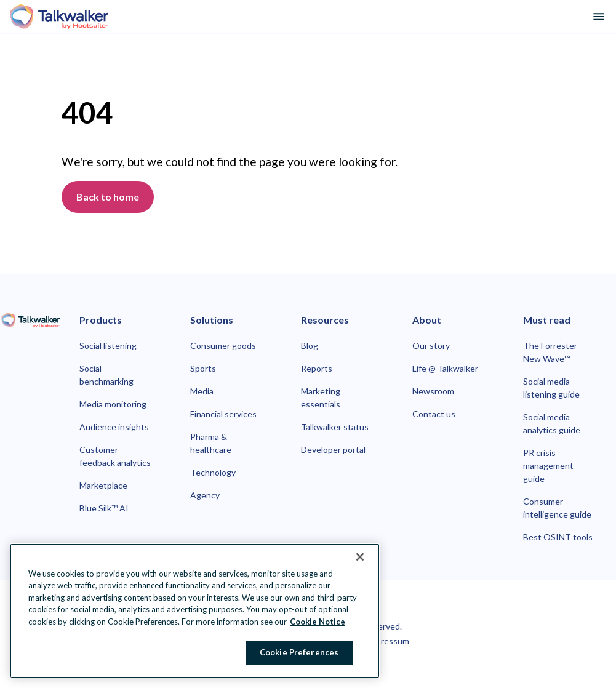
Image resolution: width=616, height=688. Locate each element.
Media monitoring (113, 404)
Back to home (108, 197)
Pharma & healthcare (211, 443)
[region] (195, 611)
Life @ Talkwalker (445, 368)
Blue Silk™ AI (104, 508)
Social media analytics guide (552, 423)
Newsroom (433, 391)
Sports (203, 368)
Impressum (388, 641)
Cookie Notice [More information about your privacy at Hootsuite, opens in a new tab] (318, 622)
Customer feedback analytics (115, 456)
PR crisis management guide (548, 466)
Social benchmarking (106, 375)
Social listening (108, 346)
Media (202, 391)
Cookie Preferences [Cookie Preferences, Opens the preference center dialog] (299, 652)
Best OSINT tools (558, 537)
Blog (310, 346)
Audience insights (114, 427)
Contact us (434, 414)
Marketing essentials (321, 398)
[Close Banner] (360, 557)
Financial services (223, 414)
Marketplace (103, 485)
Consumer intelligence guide (557, 508)
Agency (205, 495)
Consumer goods (223, 346)
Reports (317, 368)
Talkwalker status (335, 427)
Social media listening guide (551, 388)
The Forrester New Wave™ (550, 352)
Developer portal (333, 450)
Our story (431, 346)
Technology (213, 472)
